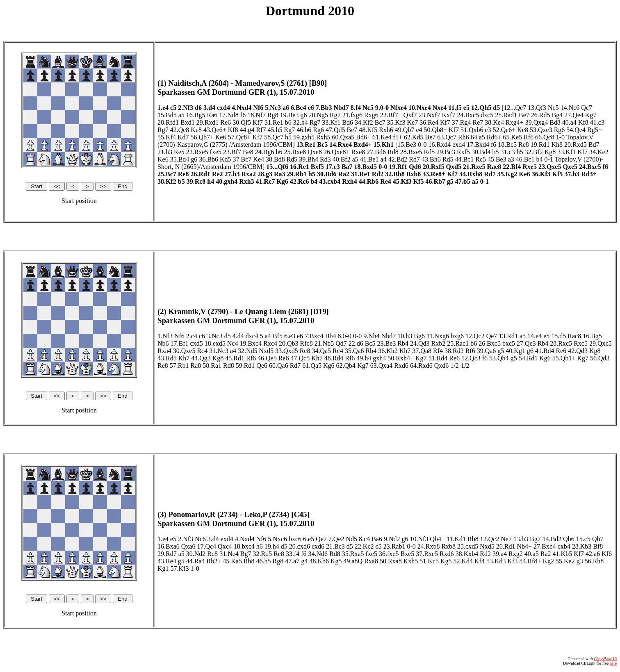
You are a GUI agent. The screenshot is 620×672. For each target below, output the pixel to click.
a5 (181, 115)
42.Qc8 (180, 130)
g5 (450, 181)
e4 (419, 130)
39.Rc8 (196, 181)
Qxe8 (315, 152)
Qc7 (587, 108)
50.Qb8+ (435, 130)
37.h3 (572, 174)
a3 (511, 159)
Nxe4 (440, 108)
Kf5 (558, 174)
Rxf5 (463, 152)
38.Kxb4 (467, 554)
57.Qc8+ (239, 137)
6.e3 (290, 336)
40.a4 (569, 122)
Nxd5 (267, 351)
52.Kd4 (463, 561)
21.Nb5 (324, 343)
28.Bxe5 (411, 152)
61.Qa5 (312, 366)
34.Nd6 (318, 554)
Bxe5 (407, 554)
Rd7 (414, 159)
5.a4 (266, 336)
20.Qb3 (289, 343)
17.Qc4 (206, 546)
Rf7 (261, 130)
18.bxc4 (244, 546)
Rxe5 (530, 167)
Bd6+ (363, 137)
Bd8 (555, 122)
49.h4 (364, 358)
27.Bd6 (376, 152)
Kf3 (513, 561)
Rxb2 (439, 343)
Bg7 (535, 539)
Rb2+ (214, 561)
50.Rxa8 (391, 561)
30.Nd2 (196, 554)
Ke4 (259, 159)
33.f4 (293, 554)
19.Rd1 (540, 145)
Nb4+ (524, 546)
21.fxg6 (352, 115)
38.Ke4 (494, 122)
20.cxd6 (300, 546)
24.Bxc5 (468, 115)
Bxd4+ (363, 145)
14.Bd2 (552, 539)
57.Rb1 (179, 366)
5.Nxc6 (277, 539)
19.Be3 (289, 115)
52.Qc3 (471, 358)
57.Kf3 (180, 568)
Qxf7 (410, 115)
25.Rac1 (458, 343)
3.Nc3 (215, 336)
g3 (580, 561)
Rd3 (325, 159)
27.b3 (232, 174)
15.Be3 (407, 145)
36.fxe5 (389, 554)
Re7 (478, 122)
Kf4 (480, 561)
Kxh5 (411, 561)
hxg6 (457, 336)
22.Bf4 (512, 167)
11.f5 (455, 108)
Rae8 (494, 167)
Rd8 (393, 152)
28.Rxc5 (561, 343)
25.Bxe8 (295, 152)
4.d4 (238, 336)
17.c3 (333, 167)
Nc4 (233, 343)
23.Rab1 (394, 546)
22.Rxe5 (197, 152)
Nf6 (258, 108)
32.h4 (301, 122)
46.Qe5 (267, 358)
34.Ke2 (599, 152)
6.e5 (309, 539)
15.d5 (558, 336)
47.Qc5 (300, 358)
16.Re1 (300, 167)
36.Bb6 (209, 159)
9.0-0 (382, 108)
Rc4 (202, 351)
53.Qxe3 (541, 130)
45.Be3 (497, 159)
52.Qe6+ (504, 130)
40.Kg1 (515, 351)
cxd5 (197, 343)
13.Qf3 (537, 108)
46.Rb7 (435, 181)
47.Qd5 (335, 130)
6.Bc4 (299, 108)
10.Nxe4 (420, 108)
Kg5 (336, 561)
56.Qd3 (600, 358)
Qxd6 (442, 366)
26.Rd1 (200, 174)
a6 (286, 108)
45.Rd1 (235, 358)
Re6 (226, 122)
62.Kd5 (414, 137)
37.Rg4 (462, 122)
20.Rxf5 (434, 167)
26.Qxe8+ (337, 152)
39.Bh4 (309, 159)
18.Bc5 (507, 145)
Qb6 (569, 539)
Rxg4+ (515, 122)
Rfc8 (307, 343)
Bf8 (598, 546)
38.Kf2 (167, 181)
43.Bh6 (431, 159)
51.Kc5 (429, 561)
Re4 (386, 181)
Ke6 (221, 137)
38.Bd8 (275, 159)
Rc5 (481, 159)
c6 (202, 336)
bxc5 (509, 343)
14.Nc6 (570, 108)
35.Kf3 (396, 122)
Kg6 (282, 181)
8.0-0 (345, 336)
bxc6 (295, 539)
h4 (211, 181)
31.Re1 (274, 122)
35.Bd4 (180, 159)
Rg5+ (595, 130)
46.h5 (264, 561)
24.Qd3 (420, 343)
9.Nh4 (372, 336)
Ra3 (280, 174)
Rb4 (403, 343)
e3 (488, 130)
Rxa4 (164, 351)
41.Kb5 (563, 554)
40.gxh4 (227, 181)
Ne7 (506, 539)
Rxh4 (349, 181)
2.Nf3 (186, 108)
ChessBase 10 (605, 659)
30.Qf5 (242, 122)
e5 (466, 108)
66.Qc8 (545, 137)
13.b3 (521, 539)
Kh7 (405, 351)
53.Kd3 (496, 561)
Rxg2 (516, 554)
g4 (304, 561)
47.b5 (463, 181)
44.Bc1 (464, 159)
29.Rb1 (297, 174)
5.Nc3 (273, 108)
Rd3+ (589, 174)
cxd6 (318, 546)
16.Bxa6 (169, 546)
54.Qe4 (576, 130)
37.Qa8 (422, 351)
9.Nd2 (392, 539)
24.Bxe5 (590, 167)
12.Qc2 (475, 336)
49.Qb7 (405, 130)
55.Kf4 (167, 137)
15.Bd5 (167, 115)
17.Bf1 (180, 343)
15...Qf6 (277, 167)
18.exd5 (215, 343)
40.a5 (532, 554)
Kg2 (548, 561)
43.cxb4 (330, 181)
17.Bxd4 (478, 145)
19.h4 (272, 546)
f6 (243, 115)
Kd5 (226, 159)
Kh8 (557, 145)
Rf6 (529, 137)
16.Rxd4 (439, 145)
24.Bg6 (265, 152)
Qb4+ (437, 539)
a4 (384, 159)
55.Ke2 (565, 561)
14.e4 (535, 336)
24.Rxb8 (429, 546)
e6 (311, 108)
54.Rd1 (528, 358)
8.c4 (364, 539)
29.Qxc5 (601, 343)
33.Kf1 (331, 122)
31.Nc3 (219, 351)
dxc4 (252, 336)
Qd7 (341, 343)
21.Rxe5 (474, 167)
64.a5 (478, 137)
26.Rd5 (541, 115)
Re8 (524, 145)
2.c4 (192, 336)
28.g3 (265, 174)
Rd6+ (494, 137)
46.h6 (304, 130)
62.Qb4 (346, 366)
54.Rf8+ (530, 561)
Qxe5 (570, 167)
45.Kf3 (402, 181)
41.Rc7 (266, 181)
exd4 (459, 145)
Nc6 (200, 539)
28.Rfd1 (168, 122)
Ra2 (344, 174)
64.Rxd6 (421, 366)
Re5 (179, 152)
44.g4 (247, 130)
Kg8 (550, 152)
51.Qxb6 (472, 130)
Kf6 (607, 554)
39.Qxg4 (537, 122)
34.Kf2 (364, 122)
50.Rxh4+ (401, 358)
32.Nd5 (248, 351)
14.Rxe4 (341, 145)
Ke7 (412, 122)
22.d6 (356, 343)
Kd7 (183, 137)
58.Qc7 (274, 137)
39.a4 (500, 554)
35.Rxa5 (353, 554)
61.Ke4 (382, 137)
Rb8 (473, 539)
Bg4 (557, 115)
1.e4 (163, 108)
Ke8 (196, 130)
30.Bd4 (481, 152)
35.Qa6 (354, 351)
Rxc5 (581, 343)
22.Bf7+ (391, 115)
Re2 (218, 174)
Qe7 (492, 336)
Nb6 (163, 343)
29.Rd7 (167, 554)
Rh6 (464, 137)
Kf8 (583, 122)
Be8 (248, 152)
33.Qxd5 (287, 351)
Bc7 (380, 122)
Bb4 (331, 336)
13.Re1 (306, 145)
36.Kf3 (541, 174)
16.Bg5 (196, 115)
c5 (173, 108)
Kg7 (591, 115)
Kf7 (258, 122)
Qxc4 (225, 546)
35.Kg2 (507, 174)
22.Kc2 (364, 546)
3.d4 (209, 108)
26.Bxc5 (490, 343)
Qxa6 (188, 546)
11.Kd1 (456, 539)
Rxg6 (371, 115)
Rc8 (305, 351)
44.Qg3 (201, 358)
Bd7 (594, 145)
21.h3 (165, 152)
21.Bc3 (335, 546)
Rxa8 (371, 561)
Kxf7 (449, 115)
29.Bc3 (446, 152)
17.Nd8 (229, 115)
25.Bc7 (167, 174)
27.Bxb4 (545, 546)
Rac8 (574, 336)
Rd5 (429, 152)
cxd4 (223, 108)
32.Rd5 (262, 554)
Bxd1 (188, 122)
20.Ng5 (318, 115)
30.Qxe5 (184, 351)
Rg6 (318, 130)
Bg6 (419, 336)
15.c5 (583, 539)
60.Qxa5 (343, 137)
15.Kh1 (384, 145)
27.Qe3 (526, 343)
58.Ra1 (212, 366)
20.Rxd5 (576, 145)
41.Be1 (369, 159)
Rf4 (438, 351)
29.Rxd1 (208, 122)
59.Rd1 (245, 366)
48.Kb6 (319, 561)
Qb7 (598, 539)
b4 (540, 159)
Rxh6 (386, 130)
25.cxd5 (468, 546)
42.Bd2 (398, 159)
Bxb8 (414, 174)
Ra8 (196, 366)
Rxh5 (323, 137)
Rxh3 (246, 181)
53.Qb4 (499, 358)
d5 (496, 108)
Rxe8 (358, 152)
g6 (303, 115)
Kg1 (163, 568)
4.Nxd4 (242, 108)
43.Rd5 (167, 358)
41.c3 (597, 122)
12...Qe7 (515, 108)
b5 (496, 152)
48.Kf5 (368, 130)
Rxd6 (401, 366)
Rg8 (273, 115)
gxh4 (379, 358)
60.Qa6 (279, 366)
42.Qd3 (578, 351)
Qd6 (415, 167)
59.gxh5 (304, 137)
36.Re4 (429, 122)
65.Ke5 (512, 137)
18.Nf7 (256, 115)
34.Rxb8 (471, 174)
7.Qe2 (336, 539)
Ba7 (347, 167)
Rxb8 (448, 546)
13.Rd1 (508, 336)
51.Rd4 (438, 358)
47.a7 (292, 561)
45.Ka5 (232, 561)
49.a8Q (353, 561)
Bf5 (278, 336)
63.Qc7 (447, 137)
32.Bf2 (534, 152)
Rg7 (335, 115)
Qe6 (262, 366)
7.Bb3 (324, 108)
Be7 (524, 115)
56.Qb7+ (202, 137)
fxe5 (216, 152)
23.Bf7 (232, 152)
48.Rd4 (334, 358)
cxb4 (564, 546)
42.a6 (593, 554)
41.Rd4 (545, 351)
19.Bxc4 (251, 343)
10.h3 (405, 336)
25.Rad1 (506, 115)
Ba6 (377, 539)
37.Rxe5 (427, 554)
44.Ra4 (196, 561)
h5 (288, 137)
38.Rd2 (454, 351)
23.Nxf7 (430, 115)
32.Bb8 (395, 174)
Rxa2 (248, 174)
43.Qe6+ (215, 130)
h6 (279, 152)
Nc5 (368, 108)
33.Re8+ (434, 174)
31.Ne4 (229, 554)
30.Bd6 (327, 174)
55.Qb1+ (564, 358)
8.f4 (356, 108)
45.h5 (275, 130)
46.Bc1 (525, 159)
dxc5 (487, 115)
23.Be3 (387, 343)
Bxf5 (317, 167)
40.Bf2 (342, 159)
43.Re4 (167, 561)
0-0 (422, 145)
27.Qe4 (574, 115)
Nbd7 (341, 108)
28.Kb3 (582, 546)
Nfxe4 (399, 108)
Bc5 (323, 145)
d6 (198, 108)
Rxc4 (270, 343)
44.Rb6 (369, 181)
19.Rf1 (398, 167)
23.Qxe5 (550, 167)
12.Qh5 (481, 108)
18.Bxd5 (366, 167)
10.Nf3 (419, 539)
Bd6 (348, 122)
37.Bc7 (242, 159)
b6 (288, 122)
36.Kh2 (388, 351)
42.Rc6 (300, 181)
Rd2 (378, 174)
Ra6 (212, 115)
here (613, 663)
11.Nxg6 (438, 336)
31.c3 (508, 152)
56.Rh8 (594, 561)
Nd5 (352, 539)
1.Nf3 (165, 336)
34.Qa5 (321, 351)
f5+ (398, 137)
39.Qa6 (487, 351)
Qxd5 (454, 167)
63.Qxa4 (382, 366)
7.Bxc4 (314, 336)
